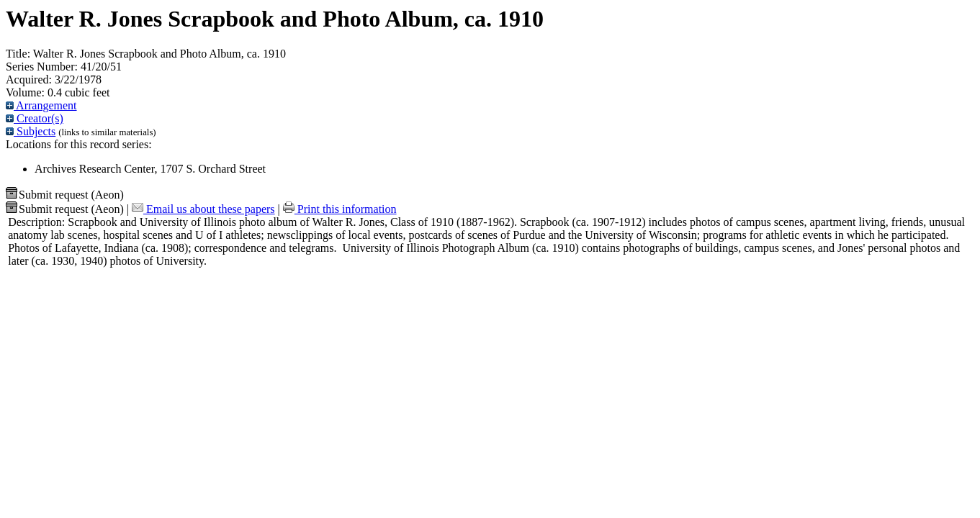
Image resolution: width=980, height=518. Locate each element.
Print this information (340, 209)
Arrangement (41, 105)
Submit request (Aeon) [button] (65, 195)
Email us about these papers (203, 209)
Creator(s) (35, 118)
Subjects (31, 131)
